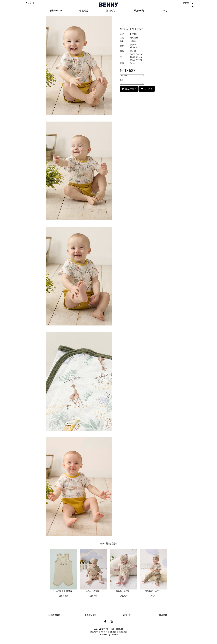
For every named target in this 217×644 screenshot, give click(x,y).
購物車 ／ (188, 3)
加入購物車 (129, 89)
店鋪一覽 (127, 615)
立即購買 (147, 89)
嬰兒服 (113, 632)
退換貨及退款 (90, 615)
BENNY (102, 629)
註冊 (32, 3)
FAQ (165, 11)
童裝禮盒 (123, 632)
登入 (25, 3)
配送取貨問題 (54, 615)
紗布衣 (104, 632)
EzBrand (115, 634)
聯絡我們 (163, 615)
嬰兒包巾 (94, 632)
